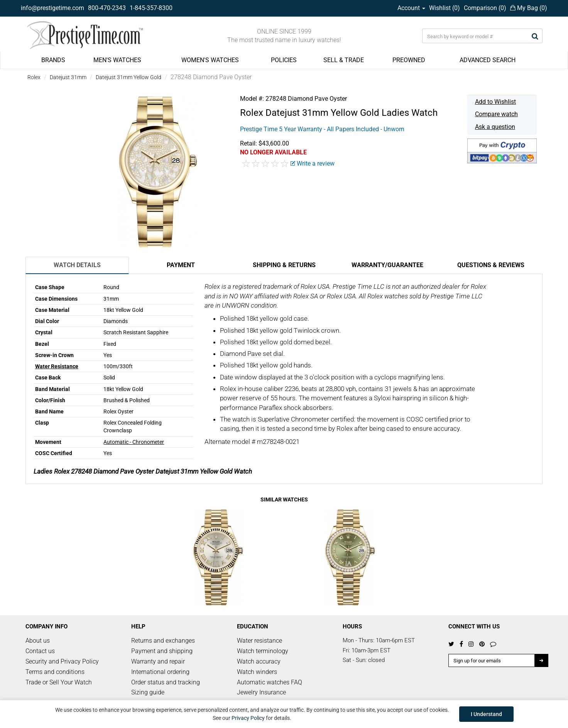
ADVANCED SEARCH (488, 60)
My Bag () (529, 8)
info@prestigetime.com (52, 8)
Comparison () (485, 8)
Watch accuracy (259, 661)
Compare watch (496, 114)
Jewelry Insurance (261, 692)
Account (411, 8)
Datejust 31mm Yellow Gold (128, 77)
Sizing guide (148, 692)
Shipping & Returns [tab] (284, 265)
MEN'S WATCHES (117, 60)
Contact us (40, 651)
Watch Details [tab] (77, 265)
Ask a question (495, 127)
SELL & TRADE (344, 60)
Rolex (34, 77)
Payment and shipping (162, 651)
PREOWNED (409, 60)
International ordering (160, 672)
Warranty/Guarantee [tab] (387, 265)
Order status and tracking (166, 682)
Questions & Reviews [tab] (491, 265)
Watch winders (257, 672)
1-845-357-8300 (151, 8)
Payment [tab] (181, 265)
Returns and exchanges (163, 641)
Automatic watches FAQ (270, 682)
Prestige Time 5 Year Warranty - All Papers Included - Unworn (322, 129)
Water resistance (259, 641)
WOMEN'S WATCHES (210, 60)
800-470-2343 (107, 8)
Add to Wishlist (495, 102)
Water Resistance (57, 366)
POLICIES (284, 60)
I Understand (486, 714)
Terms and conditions (55, 672)
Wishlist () (445, 8)
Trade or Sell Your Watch (59, 682)
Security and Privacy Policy (62, 661)
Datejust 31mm (68, 77)
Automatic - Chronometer (134, 442)
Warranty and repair (158, 661)
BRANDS (53, 60)
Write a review (313, 163)
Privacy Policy (248, 718)
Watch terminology (263, 651)
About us (38, 641)
